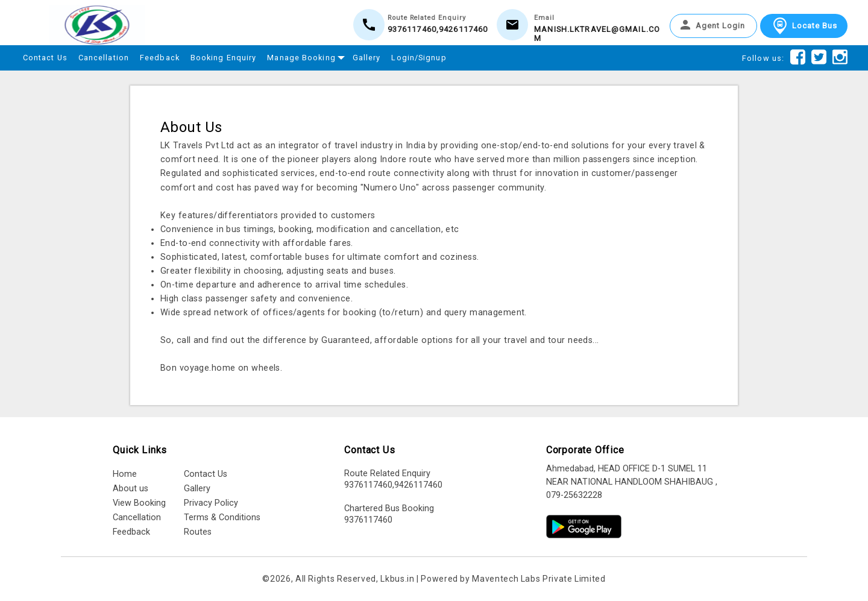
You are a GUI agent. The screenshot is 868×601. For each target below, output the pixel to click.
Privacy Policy (211, 503)
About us (131, 489)
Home (125, 474)
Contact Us (45, 58)
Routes (198, 532)
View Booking (139, 503)
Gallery (367, 58)
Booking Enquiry (224, 58)
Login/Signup (419, 58)
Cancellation (104, 58)
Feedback (160, 58)
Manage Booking (304, 56)
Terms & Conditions (222, 518)
